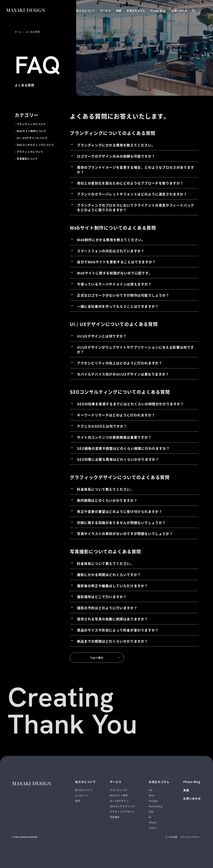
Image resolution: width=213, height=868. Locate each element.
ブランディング (119, 790)
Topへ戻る (97, 658)
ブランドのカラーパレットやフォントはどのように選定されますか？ (132, 194)
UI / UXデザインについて (32, 138)
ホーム (18, 32)
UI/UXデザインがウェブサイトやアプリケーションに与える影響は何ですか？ (136, 349)
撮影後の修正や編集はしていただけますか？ (113, 586)
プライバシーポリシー (191, 837)
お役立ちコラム (136, 11)
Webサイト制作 (119, 795)
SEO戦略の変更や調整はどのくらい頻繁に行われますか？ (123, 448)
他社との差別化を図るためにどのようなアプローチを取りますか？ (130, 183)
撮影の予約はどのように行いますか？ (107, 608)
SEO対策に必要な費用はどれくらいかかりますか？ (118, 459)
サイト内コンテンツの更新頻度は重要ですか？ (114, 437)
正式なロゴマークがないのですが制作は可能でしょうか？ (123, 295)
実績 (119, 11)
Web (152, 795)
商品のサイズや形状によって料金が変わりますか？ (118, 630)
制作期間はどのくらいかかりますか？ (107, 500)
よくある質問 (171, 837)
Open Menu (205, 10)
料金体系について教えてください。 (105, 489)
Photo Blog (158, 11)
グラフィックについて (30, 152)
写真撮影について (27, 159)
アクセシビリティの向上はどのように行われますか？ (120, 363)
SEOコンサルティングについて (35, 145)
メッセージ (81, 795)
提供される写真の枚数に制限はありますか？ (113, 619)
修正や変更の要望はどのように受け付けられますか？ (120, 511)
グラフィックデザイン (122, 812)
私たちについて (86, 11)
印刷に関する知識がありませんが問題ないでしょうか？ (121, 522)
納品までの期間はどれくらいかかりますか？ (113, 641)
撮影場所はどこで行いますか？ (102, 597)
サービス (105, 11)
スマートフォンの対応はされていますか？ (111, 251)
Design (153, 801)
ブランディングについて (31, 124)
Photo (153, 822)
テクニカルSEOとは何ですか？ (102, 426)
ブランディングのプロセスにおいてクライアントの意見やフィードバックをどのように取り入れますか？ (136, 207)
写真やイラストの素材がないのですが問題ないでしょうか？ (125, 533)
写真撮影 (115, 817)
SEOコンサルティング (122, 806)
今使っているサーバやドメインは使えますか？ (114, 284)
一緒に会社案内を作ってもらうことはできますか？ (118, 306)
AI (150, 817)
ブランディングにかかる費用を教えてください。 (116, 145)
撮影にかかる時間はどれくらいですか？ (109, 574)
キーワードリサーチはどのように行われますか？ (116, 415)
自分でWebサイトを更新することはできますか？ (116, 262)
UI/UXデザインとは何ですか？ (102, 336)
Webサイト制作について (32, 131)
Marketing (156, 806)
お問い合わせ (179, 11)
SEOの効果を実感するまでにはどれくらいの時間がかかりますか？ (130, 404)
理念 (78, 801)
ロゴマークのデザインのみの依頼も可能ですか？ (116, 156)
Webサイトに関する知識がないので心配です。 (115, 273)
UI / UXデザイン (119, 801)
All (151, 790)
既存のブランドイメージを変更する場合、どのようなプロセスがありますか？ (136, 169)
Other (153, 828)
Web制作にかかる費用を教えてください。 (111, 240)
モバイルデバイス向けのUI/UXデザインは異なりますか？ (123, 374)
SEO (151, 812)
